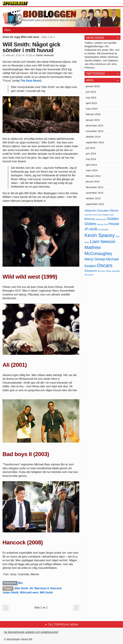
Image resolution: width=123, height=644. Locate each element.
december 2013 (95, 187)
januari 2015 (93, 120)
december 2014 (95, 125)
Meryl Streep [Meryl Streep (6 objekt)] (95, 259)
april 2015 (91, 103)
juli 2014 (91, 148)
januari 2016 (93, 86)
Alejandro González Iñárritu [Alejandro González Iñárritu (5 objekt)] (101, 211)
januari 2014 (93, 181)
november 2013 (95, 193)
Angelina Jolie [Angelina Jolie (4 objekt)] (108, 215)
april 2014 (91, 165)
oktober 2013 (93, 198)
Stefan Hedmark (45, 55)
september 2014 (95, 142)
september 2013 (95, 204)
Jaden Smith (11, 593)
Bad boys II (42, 588)
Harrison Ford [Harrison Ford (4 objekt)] (102, 224)
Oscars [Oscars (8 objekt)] (105, 265)
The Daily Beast (30, 81)
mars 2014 (92, 170)
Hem (8, 30)
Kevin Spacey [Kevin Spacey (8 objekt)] (100, 235)
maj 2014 (91, 159)
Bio (20, 583)
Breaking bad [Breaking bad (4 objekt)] (101, 219)
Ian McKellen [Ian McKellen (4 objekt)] (104, 230)
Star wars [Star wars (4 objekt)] (101, 271)
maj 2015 (91, 98)
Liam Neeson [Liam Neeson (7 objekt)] (103, 242)
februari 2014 (93, 176)
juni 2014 (91, 153)
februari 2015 (93, 114)
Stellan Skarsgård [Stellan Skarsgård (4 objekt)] (113, 271)
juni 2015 (91, 92)
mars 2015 (92, 109)
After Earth (21, 588)
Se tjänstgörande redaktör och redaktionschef (31, 632)
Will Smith (46, 593)
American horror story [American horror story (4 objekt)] (93, 215)
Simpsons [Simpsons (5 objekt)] (91, 271)
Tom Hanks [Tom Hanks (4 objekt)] (89, 275)
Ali (31, 588)
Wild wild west (29, 593)
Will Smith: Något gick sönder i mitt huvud (31, 47)
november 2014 (95, 131)
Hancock (56, 588)
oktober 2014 (93, 137)
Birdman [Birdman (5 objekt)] (90, 219)
